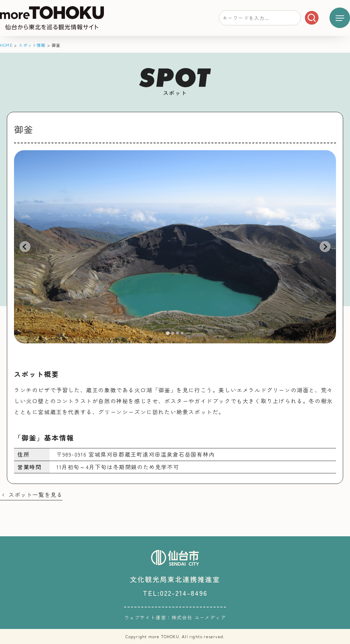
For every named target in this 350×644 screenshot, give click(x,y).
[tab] (168, 333)
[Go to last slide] (25, 247)
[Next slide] (325, 247)
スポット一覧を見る (36, 495)
